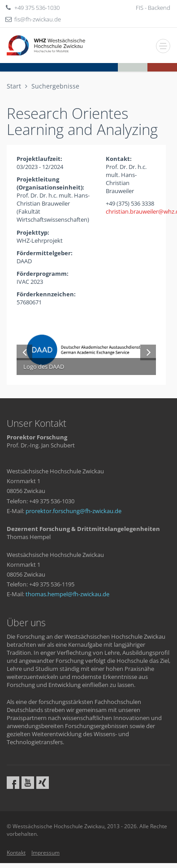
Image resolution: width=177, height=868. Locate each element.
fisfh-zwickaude (38, 19)
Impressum (45, 853)
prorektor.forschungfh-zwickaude (73, 511)
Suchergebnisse (55, 86)
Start (14, 86)
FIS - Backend (153, 8)
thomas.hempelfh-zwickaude (67, 594)
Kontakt (16, 853)
